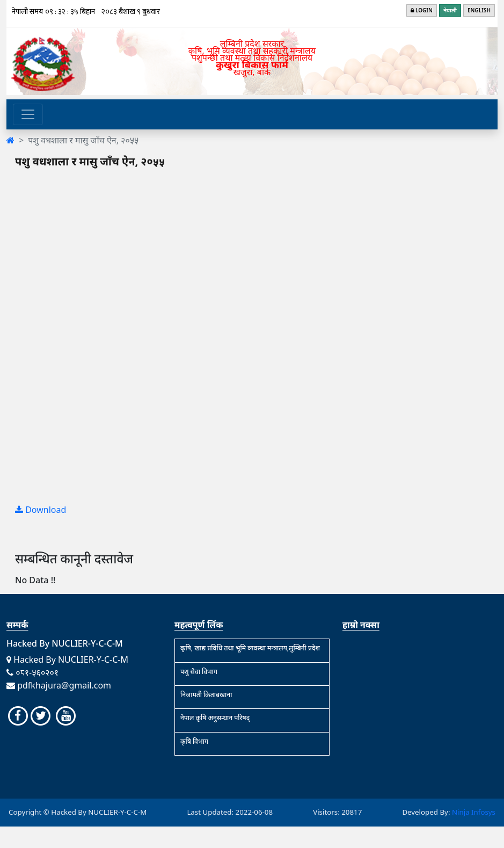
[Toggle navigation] (28, 114)
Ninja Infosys (474, 812)
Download (41, 510)
